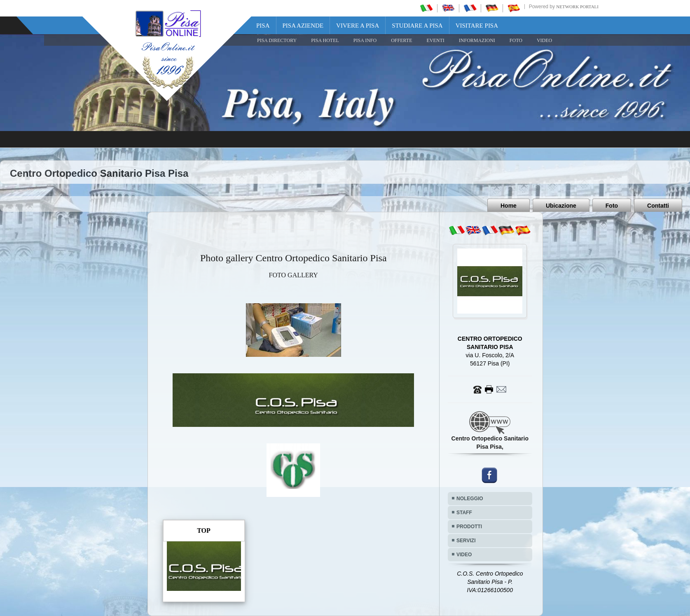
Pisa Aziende (303, 26)
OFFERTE (401, 40)
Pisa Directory (277, 40)
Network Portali (577, 7)
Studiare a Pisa (417, 26)
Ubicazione (561, 206)
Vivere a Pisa (358, 26)
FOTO (516, 40)
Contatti (658, 206)
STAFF (464, 513)
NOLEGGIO (470, 499)
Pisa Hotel (325, 40)
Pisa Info (365, 40)
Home (509, 206)
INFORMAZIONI (477, 40)
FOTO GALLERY (294, 275)
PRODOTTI (469, 527)
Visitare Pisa (477, 26)
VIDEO (544, 40)
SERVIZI (466, 541)
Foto (612, 206)
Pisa (263, 26)
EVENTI (435, 40)
